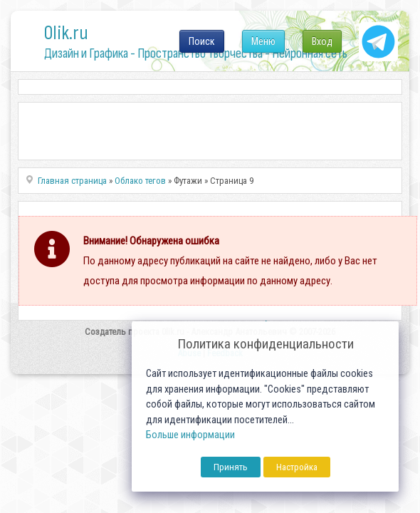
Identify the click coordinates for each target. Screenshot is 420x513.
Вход (322, 41)
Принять (231, 467)
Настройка (297, 467)
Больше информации (190, 435)
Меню (263, 41)
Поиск (202, 41)
